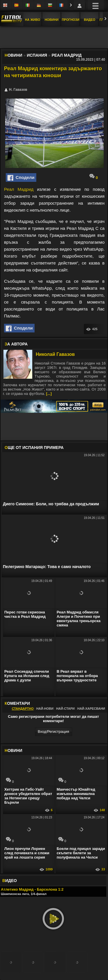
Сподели (21, 178)
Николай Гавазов (55, 354)
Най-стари (65, 709)
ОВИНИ (13, 750)
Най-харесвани (91, 709)
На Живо (32, 20)
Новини (52, 20)
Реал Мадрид (19, 189)
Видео (90, 20)
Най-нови (45, 709)
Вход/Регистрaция (53, 732)
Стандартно (23, 709)
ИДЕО (10, 881)
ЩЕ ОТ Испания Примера (34, 448)
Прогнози (70, 20)
